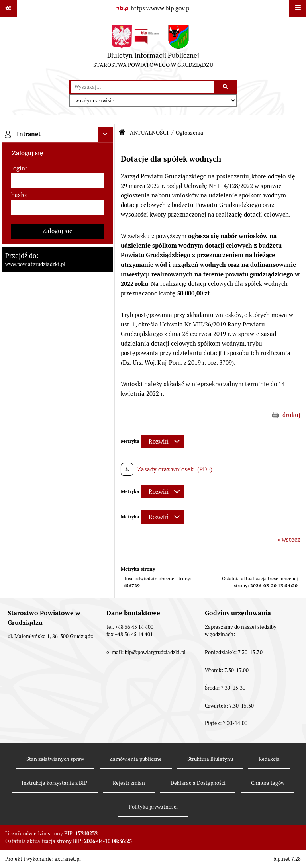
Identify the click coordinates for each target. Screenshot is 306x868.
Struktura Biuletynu (210, 759)
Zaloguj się (58, 231)
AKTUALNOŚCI (149, 133)
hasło (19, 195)
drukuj (291, 415)
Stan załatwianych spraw (55, 759)
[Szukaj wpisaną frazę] (226, 87)
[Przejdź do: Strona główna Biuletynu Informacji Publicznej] (122, 132)
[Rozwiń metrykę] (162, 441)
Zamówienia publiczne (136, 759)
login (18, 168)
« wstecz (289, 539)
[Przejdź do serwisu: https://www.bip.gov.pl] (153, 8)
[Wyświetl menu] (298, 8)
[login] (58, 180)
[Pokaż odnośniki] (8, 8)
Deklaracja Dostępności (198, 783)
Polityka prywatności (153, 807)
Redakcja (269, 759)
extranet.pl (68, 859)
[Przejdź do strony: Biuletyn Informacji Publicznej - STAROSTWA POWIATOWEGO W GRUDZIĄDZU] (153, 48)
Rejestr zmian (129, 783)
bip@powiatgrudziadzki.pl (155, 652)
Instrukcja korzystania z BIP (54, 783)
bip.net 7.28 (287, 859)
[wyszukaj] (142, 87)
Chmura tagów (268, 783)
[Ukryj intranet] (106, 135)
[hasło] (58, 207)
